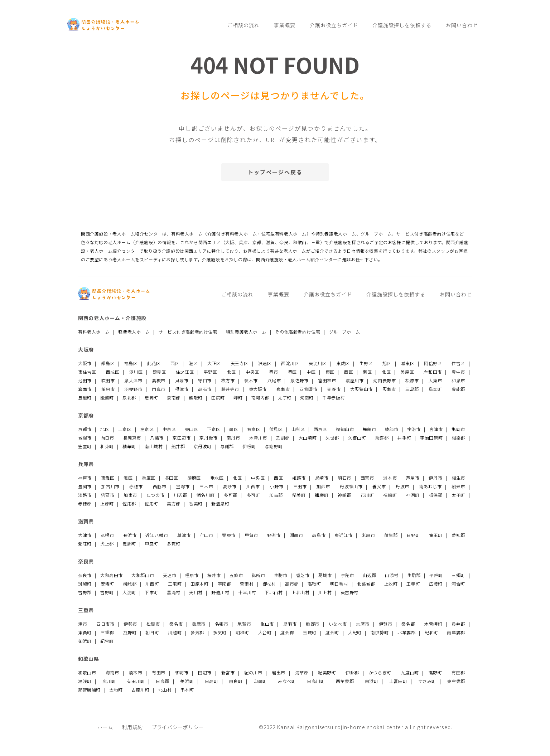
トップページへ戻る (275, 172)
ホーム (105, 727)
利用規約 (132, 727)
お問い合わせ (462, 25)
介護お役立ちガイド (334, 25)
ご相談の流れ (243, 25)
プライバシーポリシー (178, 727)
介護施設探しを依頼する (402, 25)
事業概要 (285, 25)
